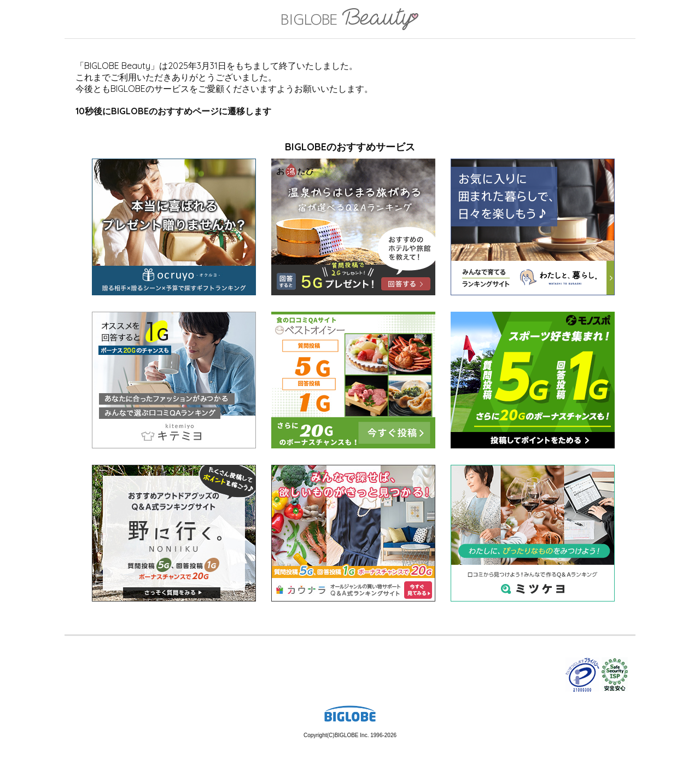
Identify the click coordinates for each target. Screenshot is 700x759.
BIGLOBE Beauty (350, 20)
